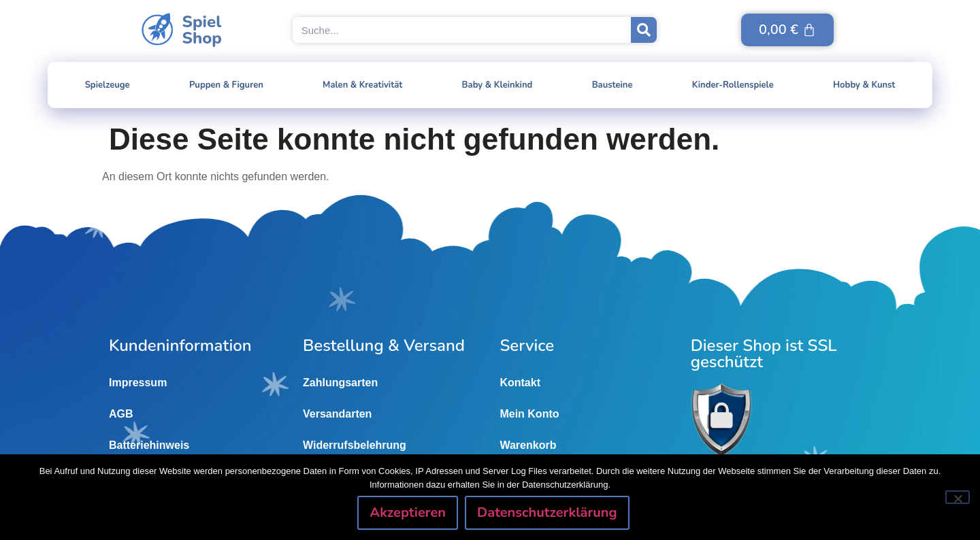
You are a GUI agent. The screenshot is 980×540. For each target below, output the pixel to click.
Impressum (138, 383)
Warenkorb (528, 445)
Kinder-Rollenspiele (733, 85)
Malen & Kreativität (362, 85)
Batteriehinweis (149, 445)
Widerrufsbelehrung (355, 445)
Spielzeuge (108, 85)
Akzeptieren (408, 512)
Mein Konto (529, 414)
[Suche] (644, 30)
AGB (121, 414)
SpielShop (202, 30)
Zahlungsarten (340, 383)
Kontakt (520, 383)
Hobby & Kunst (864, 85)
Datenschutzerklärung (547, 512)
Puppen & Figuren (226, 85)
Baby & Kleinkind (497, 85)
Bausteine (612, 85)
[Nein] (958, 497)
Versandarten (337, 414)
